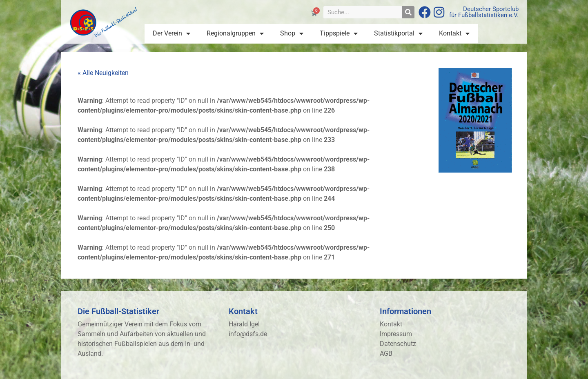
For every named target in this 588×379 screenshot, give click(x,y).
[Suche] (408, 12)
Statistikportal (398, 33)
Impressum (396, 334)
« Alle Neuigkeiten (103, 73)
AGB (386, 354)
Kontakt (454, 33)
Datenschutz (398, 344)
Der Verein (171, 33)
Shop (292, 33)
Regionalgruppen (235, 33)
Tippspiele (339, 33)
